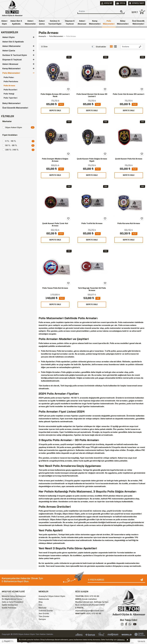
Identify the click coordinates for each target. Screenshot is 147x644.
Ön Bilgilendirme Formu (12, 599)
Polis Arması (9, 86)
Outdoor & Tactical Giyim (55, 23)
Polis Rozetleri (10, 90)
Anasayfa (42, 36)
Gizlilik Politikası (9, 608)
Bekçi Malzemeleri (123, 23)
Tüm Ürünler (44, 617)
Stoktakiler (101, 47)
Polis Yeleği (9, 94)
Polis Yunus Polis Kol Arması (55, 288)
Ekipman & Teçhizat (70, 23)
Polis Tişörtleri (10, 98)
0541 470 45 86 (92, 596)
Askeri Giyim (4, 23)
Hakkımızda (44, 599)
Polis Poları (9, 78)
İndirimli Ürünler (46, 611)
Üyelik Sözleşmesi (10, 605)
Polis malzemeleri (126, 322)
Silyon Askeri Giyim (14, 128)
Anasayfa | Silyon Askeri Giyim (52, 596)
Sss (40, 605)
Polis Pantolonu (11, 82)
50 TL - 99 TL (11, 146)
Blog (41, 602)
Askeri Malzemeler (30, 23)
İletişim (42, 619)
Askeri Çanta (42, 23)
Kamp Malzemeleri (95, 23)
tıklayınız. (121, 640)
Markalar (43, 608)
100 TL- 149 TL (12, 150)
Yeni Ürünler (44, 614)
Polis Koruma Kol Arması (129, 224)
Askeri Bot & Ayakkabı (16, 23)
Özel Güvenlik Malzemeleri (15, 108)
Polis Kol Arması (48, 351)
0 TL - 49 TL (11, 141)
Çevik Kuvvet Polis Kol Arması (129, 159)
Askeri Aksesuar (82, 23)
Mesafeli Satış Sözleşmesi (14, 596)
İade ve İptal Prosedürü (13, 602)
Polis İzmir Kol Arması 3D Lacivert (129, 94)
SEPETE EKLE (55, 111)
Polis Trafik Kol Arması (92, 224)
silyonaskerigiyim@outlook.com (89, 611)
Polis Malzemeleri (109, 23)
